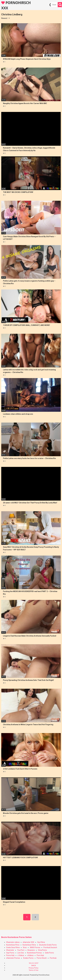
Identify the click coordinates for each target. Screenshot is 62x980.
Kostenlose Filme (29, 945)
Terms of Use (34, 970)
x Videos (21, 955)
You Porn (21, 950)
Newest (4, 18)
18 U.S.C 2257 (33, 963)
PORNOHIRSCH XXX (16, 5)
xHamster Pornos (13, 958)
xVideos (30, 955)
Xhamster (10, 950)
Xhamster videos (13, 942)
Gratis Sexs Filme (13, 947)
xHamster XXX (28, 942)
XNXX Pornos (35, 947)
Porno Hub (10, 955)
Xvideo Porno (28, 958)
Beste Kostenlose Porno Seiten (16, 937)
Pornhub (53, 958)
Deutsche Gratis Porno (48, 945)
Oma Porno (42, 950)
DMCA (34, 965)
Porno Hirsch (42, 958)
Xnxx (25, 947)
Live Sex (21, 953)
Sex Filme (41, 942)
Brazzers (31, 950)
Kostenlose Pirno (13, 945)
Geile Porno (49, 953)
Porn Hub (40, 955)
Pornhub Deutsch (50, 947)
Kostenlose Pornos (34, 953)
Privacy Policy (33, 968)
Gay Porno (10, 953)
